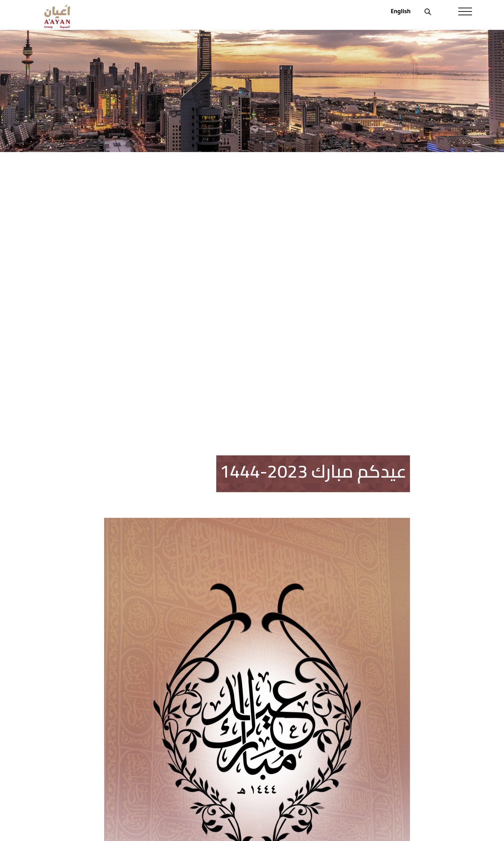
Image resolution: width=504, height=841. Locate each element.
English (401, 11)
